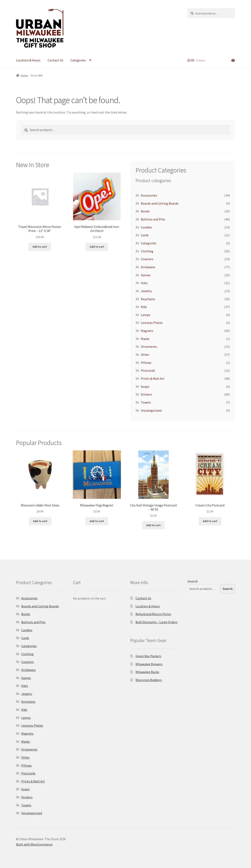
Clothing (147, 251)
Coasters (147, 259)
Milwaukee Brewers (149, 664)
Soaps (145, 387)
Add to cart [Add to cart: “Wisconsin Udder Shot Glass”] (40, 521)
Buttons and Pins (153, 219)
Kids (144, 307)
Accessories (149, 195)
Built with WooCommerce (34, 844)
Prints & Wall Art (153, 378)
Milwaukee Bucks (147, 672)
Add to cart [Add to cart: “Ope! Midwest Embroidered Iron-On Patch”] (97, 247)
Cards (145, 235)
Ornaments (149, 347)
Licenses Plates (152, 323)
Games (146, 275)
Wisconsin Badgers (149, 680)
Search (193, 581)
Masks (145, 339)
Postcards (148, 370)
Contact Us (55, 60)
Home (24, 75)
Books (145, 211)
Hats (144, 283)
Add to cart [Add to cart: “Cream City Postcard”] (210, 521)
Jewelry (146, 291)
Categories (78, 60)
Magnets (147, 331)
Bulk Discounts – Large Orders (156, 622)
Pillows (146, 363)
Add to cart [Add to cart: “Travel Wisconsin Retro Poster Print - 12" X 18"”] (40, 247)
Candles (146, 227)
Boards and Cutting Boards (160, 203)
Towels (146, 402)
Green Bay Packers (148, 656)
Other (145, 355)
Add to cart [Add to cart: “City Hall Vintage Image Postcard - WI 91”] (153, 525)
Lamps (146, 315)
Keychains (148, 299)
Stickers (147, 394)
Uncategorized (151, 410)
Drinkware (148, 267)
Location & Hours (28, 60)
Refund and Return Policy (153, 614)
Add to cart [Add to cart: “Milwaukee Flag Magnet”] (97, 521)
